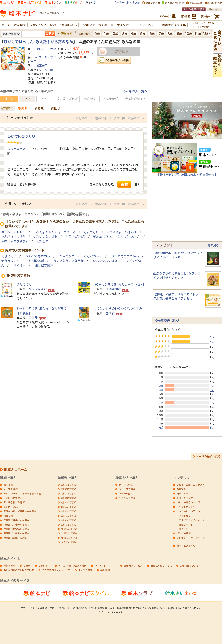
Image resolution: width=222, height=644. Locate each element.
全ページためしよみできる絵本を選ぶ (23, 494)
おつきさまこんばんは (122, 232)
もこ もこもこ (75, 237)
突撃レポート (186, 525)
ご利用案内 (44, 566)
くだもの (42, 241)
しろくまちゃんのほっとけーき (54, 232)
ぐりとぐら (91, 232)
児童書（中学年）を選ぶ (16, 525)
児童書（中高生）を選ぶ (16, 533)
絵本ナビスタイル (186, 546)
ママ (27, 99)
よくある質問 (85, 570)
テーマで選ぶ (126, 485)
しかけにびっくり (21, 136)
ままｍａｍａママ (19, 149)
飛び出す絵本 (44, 265)
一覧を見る (212, 245)
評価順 (55, 108)
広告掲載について (189, 566)
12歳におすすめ (69, 538)
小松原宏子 (40, 66)
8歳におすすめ (69, 520)
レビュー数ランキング (188, 502)
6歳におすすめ (69, 511)
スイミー (20, 265)
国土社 (110, 313)
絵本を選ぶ (9, 485)
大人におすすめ (69, 542)
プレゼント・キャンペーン (191, 538)
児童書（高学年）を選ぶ (16, 529)
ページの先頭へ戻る (208, 456)
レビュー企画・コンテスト (191, 485)
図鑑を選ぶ (9, 516)
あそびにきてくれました (192, 520)
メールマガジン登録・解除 (72, 566)
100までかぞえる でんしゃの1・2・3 (119, 285)
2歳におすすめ (69, 494)
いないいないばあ (45, 237)
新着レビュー (184, 494)
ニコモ (33, 318)
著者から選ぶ (126, 494)
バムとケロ (67, 256)
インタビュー (186, 516)
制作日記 (184, 529)
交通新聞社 (113, 289)
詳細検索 (67, 33)
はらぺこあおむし (13, 232)
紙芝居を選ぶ (11, 507)
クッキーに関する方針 (127, 2)
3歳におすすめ (69, 498)
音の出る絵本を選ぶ (14, 502)
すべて (9, 99)
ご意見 (27, 566)
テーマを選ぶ (11, 489)
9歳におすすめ (69, 525)
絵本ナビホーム (16, 470)
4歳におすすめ (69, 502)
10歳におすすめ (69, 529)
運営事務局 (9, 566)
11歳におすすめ (69, 533)
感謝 (124, 184)
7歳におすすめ (69, 516)
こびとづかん (93, 256)
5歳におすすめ (69, 507)
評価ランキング (185, 498)
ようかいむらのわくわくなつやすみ (118, 309)
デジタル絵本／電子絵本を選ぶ (20, 511)
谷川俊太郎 (36, 261)
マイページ (100, 566)
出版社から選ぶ (127, 498)
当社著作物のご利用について (19, 570)
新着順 (39, 108)
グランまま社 (38, 289)
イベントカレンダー (187, 507)
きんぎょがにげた (13, 237)
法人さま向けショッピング (56, 570)
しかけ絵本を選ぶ (13, 498)
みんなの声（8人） (168, 320)
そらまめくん (10, 261)
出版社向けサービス (161, 566)
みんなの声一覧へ (135, 91)
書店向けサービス (133, 566)
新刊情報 (181, 489)
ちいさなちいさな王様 (68, 261)
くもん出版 (46, 70)
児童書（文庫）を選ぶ (15, 538)
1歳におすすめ (69, 489)
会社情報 (105, 570)
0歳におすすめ (69, 485)
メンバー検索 (184, 533)
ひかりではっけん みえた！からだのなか (38, 42)
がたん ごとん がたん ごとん (113, 237)
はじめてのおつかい (125, 256)
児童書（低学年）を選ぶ (16, 520)
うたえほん (24, 285)
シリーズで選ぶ (127, 489)
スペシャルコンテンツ (188, 511)
